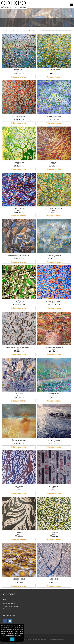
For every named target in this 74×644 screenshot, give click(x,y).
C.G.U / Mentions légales (12, 606)
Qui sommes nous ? (10, 604)
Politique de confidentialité (56, 639)
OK (12, 639)
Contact (7, 609)
